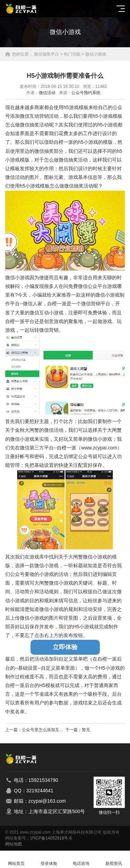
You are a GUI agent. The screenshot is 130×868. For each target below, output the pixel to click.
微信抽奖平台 (46, 54)
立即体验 (65, 647)
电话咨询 (81, 859)
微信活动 (47, 93)
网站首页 (16, 859)
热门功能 (72, 54)
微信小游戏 (96, 54)
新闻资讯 (114, 859)
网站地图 (14, 844)
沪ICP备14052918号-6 (51, 838)
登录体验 (49, 859)
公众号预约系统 (86, 93)
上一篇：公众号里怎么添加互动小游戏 (35, 730)
